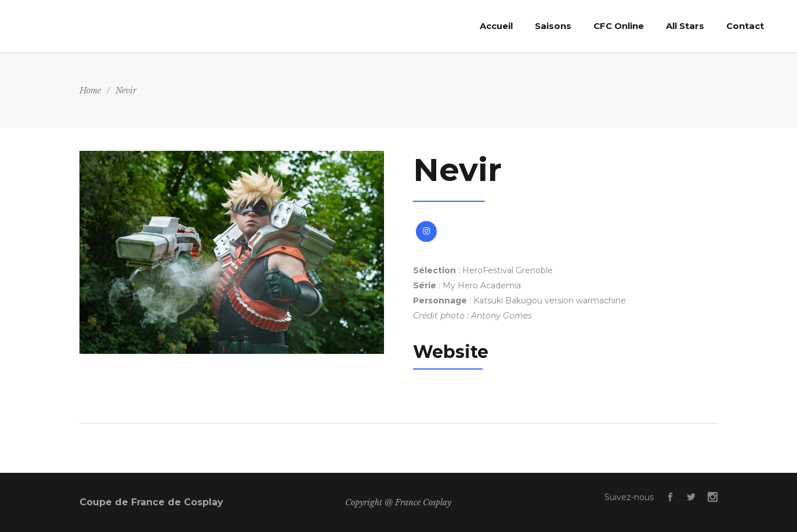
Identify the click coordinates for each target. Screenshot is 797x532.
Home (90, 91)
